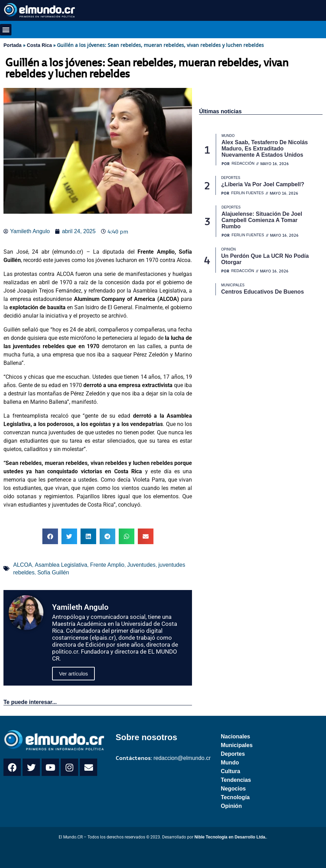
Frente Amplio (107, 565)
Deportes (233, 754)
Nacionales (235, 736)
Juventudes (141, 565)
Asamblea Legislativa (61, 565)
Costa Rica (39, 45)
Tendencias (236, 780)
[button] (6, 30)
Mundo (230, 763)
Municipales (237, 745)
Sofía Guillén (53, 572)
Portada (12, 45)
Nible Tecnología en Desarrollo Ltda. (230, 837)
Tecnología (235, 797)
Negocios (233, 789)
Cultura (231, 771)
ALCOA (23, 565)
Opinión (231, 806)
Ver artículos (73, 674)
